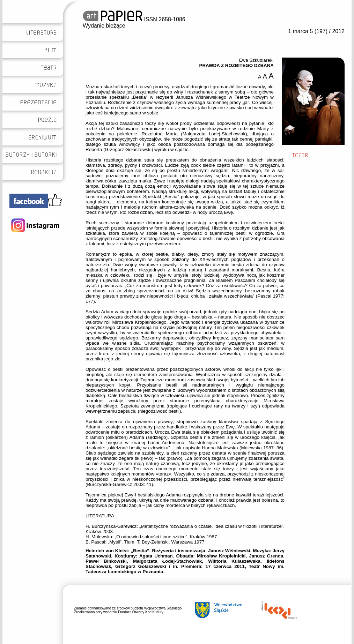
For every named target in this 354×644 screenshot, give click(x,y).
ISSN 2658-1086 (134, 19)
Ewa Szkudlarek (256, 60)
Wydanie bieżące (104, 26)
